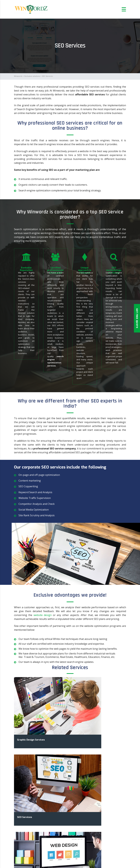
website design (43, 615)
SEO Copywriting (28, 486)
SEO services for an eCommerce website (44, 800)
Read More (27, 825)
